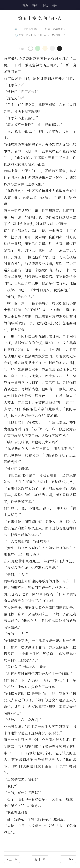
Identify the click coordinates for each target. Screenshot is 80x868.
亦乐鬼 (33, 283)
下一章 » (68, 859)
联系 (55, 5)
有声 (35, 5)
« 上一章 (12, 859)
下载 (45, 5)
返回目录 (40, 859)
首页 (25, 5)
